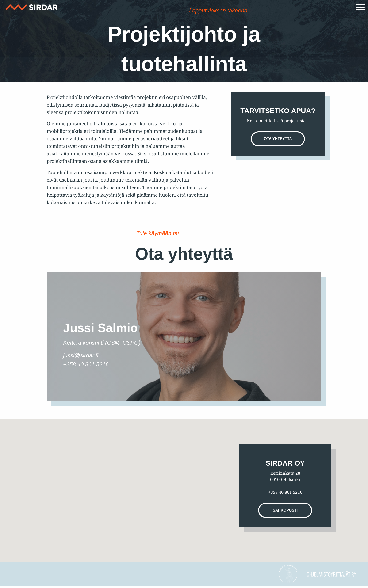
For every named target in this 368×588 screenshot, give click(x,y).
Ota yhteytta (278, 139)
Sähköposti (285, 510)
